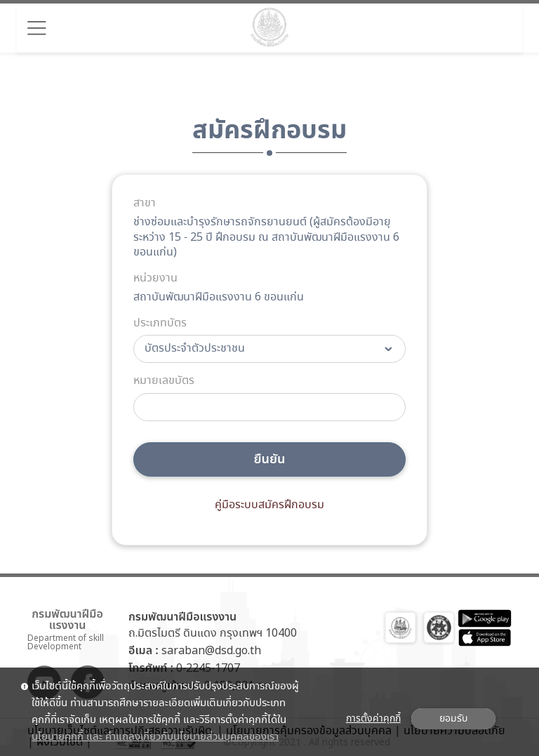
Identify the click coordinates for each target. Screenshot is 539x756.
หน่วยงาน (155, 279)
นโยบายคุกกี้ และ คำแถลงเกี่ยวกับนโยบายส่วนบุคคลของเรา (155, 737)
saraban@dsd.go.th (211, 651)
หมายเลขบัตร (164, 381)
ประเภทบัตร (160, 324)
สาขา (145, 204)
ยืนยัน (270, 459)
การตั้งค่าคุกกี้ (373, 719)
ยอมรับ (453, 719)
